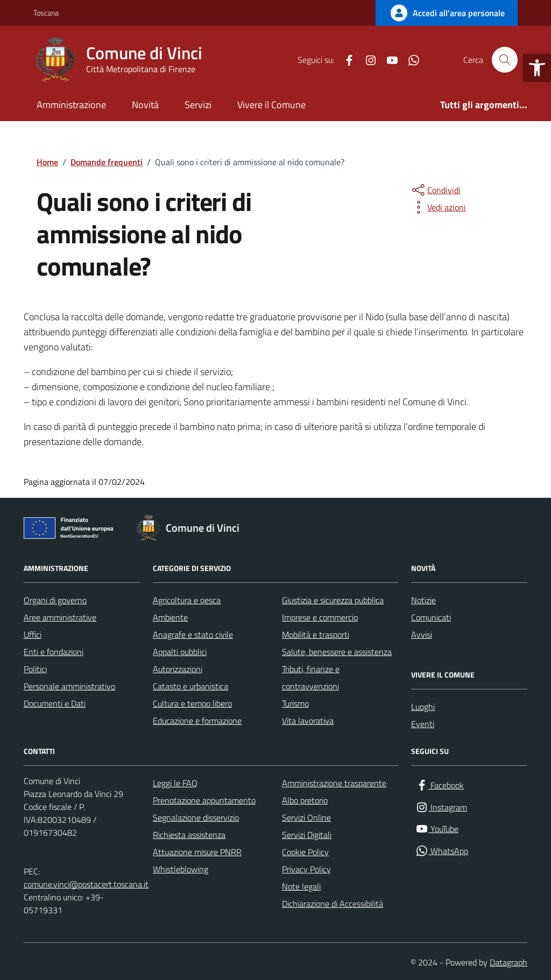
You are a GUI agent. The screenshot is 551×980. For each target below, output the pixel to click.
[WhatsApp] (409, 60)
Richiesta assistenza (189, 835)
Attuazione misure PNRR (197, 852)
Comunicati (431, 617)
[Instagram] (366, 60)
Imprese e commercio (320, 617)
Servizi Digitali (307, 835)
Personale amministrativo (69, 686)
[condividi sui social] (435, 190)
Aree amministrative (60, 617)
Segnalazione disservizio (196, 817)
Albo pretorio (305, 800)
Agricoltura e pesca (187, 600)
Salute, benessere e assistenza (337, 652)
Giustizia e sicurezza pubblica (333, 600)
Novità (145, 105)
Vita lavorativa (308, 721)
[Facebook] (345, 60)
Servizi (198, 105)
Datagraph (508, 962)
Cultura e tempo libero (192, 703)
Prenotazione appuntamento (204, 800)
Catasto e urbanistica (190, 686)
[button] (537, 68)
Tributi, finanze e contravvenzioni (311, 678)
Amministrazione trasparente (334, 783)
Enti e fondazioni (54, 652)
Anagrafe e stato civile (193, 634)
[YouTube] (388, 60)
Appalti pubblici (180, 652)
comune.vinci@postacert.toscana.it (86, 884)
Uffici (33, 634)
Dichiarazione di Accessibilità (333, 904)
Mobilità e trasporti (316, 634)
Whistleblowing (181, 869)
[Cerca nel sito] (505, 60)
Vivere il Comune (271, 105)
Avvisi (422, 634)
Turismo (295, 703)
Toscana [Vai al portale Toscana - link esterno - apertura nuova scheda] (46, 13)
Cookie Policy (305, 852)
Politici (35, 669)
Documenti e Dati (55, 703)
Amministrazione (71, 105)
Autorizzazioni (178, 669)
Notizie (423, 600)
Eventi (423, 724)
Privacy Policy (306, 869)
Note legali (301, 886)
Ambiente (170, 617)
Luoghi (423, 707)
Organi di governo (55, 600)
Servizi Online (306, 817)
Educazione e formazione (197, 721)
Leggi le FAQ (175, 783)
